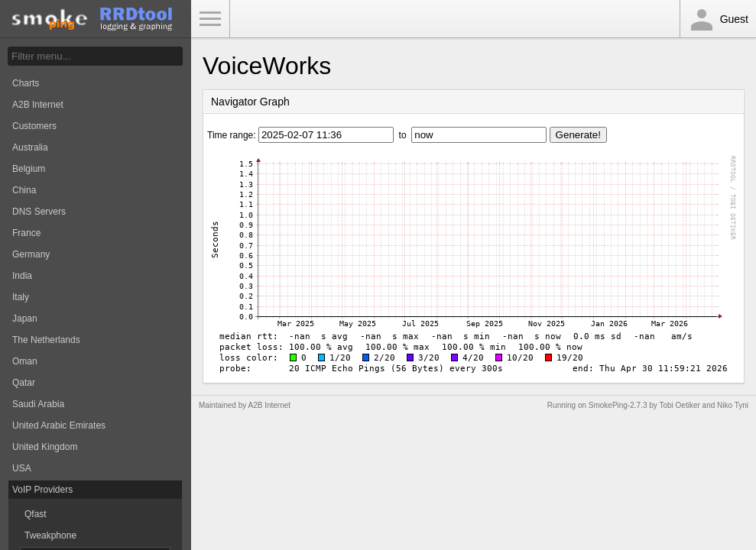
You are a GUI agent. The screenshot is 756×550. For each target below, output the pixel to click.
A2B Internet (38, 105)
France (26, 233)
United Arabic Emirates (59, 425)
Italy (21, 297)
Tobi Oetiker (679, 405)
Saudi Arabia (38, 404)
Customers (34, 126)
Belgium (29, 169)
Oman (25, 361)
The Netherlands (46, 340)
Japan (25, 319)
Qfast (36, 514)
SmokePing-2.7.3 (618, 405)
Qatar (24, 383)
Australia (30, 147)
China (24, 190)
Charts (26, 83)
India (22, 276)
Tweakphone (50, 535)
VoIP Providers (42, 490)
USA (22, 468)
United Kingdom (45, 447)
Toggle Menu (210, 19)
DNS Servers (39, 212)
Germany (31, 254)
